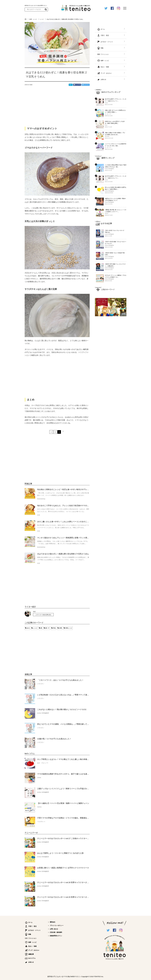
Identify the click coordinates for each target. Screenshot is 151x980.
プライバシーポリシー (57, 925)
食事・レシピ (33, 19)
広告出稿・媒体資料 (56, 932)
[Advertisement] (40, 649)
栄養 (61, 628)
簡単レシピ (69, 628)
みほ (34, 612)
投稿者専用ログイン (56, 936)
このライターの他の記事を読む (43, 615)
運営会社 (53, 922)
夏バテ (47, 628)
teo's (28, 628)
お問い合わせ (54, 929)
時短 (54, 628)
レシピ (42, 19)
